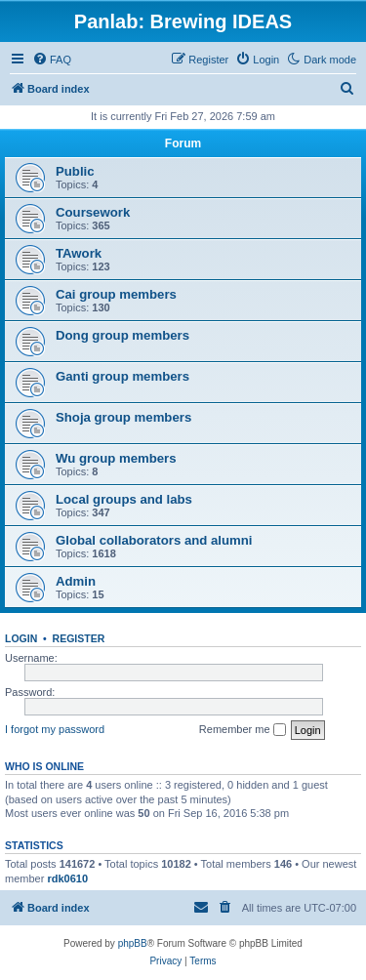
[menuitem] (52, 60)
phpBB (133, 943)
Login (21, 638)
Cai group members (116, 294)
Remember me (243, 730)
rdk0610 (67, 878)
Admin (76, 581)
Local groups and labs (124, 499)
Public (75, 171)
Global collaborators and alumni (154, 540)
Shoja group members (123, 417)
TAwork (79, 253)
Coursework (93, 212)
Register (79, 638)
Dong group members (122, 335)
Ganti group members (122, 376)
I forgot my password (55, 729)
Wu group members (116, 458)
